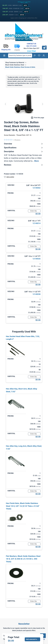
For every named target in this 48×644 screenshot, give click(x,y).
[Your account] (44, 55)
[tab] (24, 156)
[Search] (34, 55)
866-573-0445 (32, 46)
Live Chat (32, 51)
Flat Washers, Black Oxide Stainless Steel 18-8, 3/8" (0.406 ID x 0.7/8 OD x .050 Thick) (23, 559)
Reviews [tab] (24, 165)
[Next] (43, 104)
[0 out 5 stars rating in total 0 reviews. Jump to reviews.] (12, 140)
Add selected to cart (33, 639)
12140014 (36, 223)
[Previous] (5, 104)
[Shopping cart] (44, 48)
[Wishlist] (39, 55)
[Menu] (4, 55)
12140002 (36, 188)
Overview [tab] (24, 144)
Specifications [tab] (24, 148)
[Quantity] (34, 211)
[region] (24, 104)
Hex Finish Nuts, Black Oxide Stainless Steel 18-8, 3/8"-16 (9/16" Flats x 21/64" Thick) (23, 506)
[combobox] (20, 55)
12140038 (36, 294)
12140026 (36, 259)
